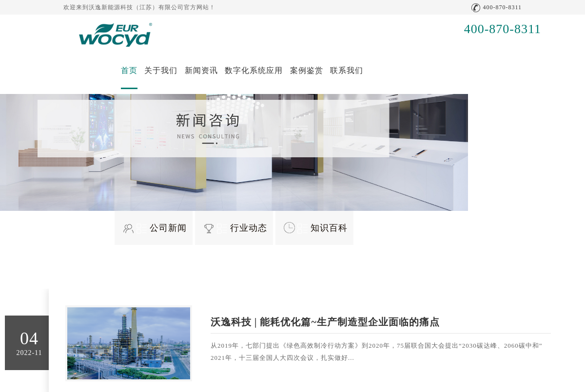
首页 (129, 70)
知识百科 (322, 228)
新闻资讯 (201, 70)
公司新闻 (162, 228)
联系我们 (347, 70)
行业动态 (242, 228)
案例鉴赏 (307, 70)
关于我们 (161, 70)
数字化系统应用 (254, 70)
